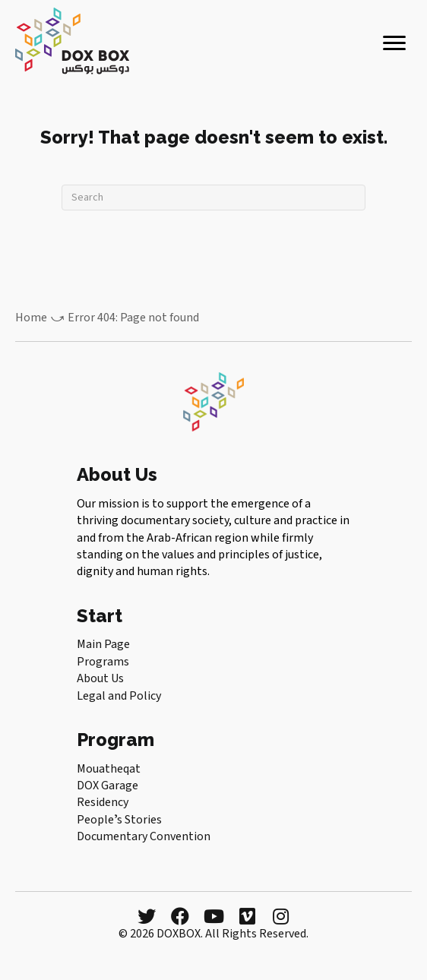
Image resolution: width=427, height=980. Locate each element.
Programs (103, 662)
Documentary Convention (144, 836)
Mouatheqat (109, 769)
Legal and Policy (119, 696)
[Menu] (394, 43)
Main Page (103, 644)
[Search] (214, 198)
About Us (100, 678)
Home (31, 318)
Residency (103, 802)
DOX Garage (108, 786)
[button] (147, 916)
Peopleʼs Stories (119, 820)
